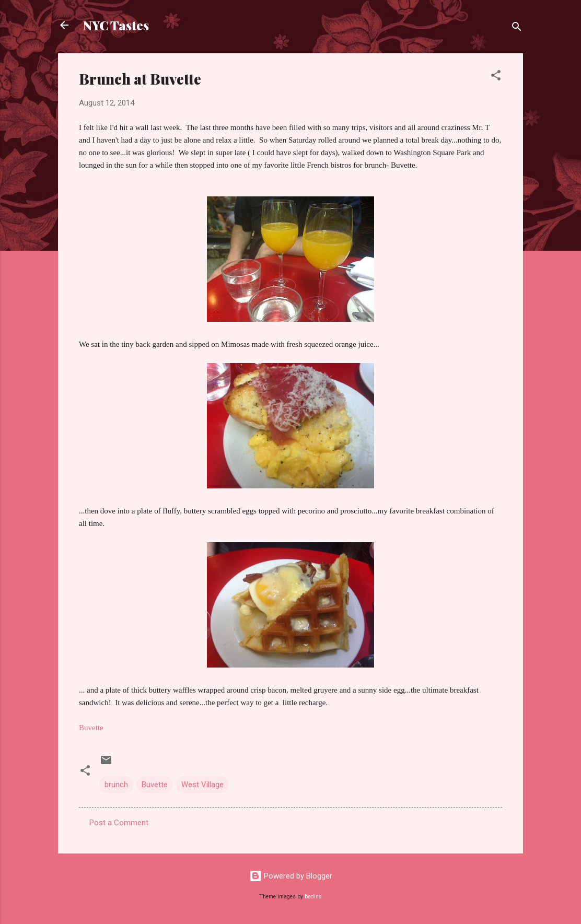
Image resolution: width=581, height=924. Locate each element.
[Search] (517, 28)
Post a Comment (119, 823)
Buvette (155, 785)
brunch (116, 785)
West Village (202, 785)
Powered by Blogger (291, 876)
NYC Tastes (116, 25)
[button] (496, 77)
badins (313, 897)
